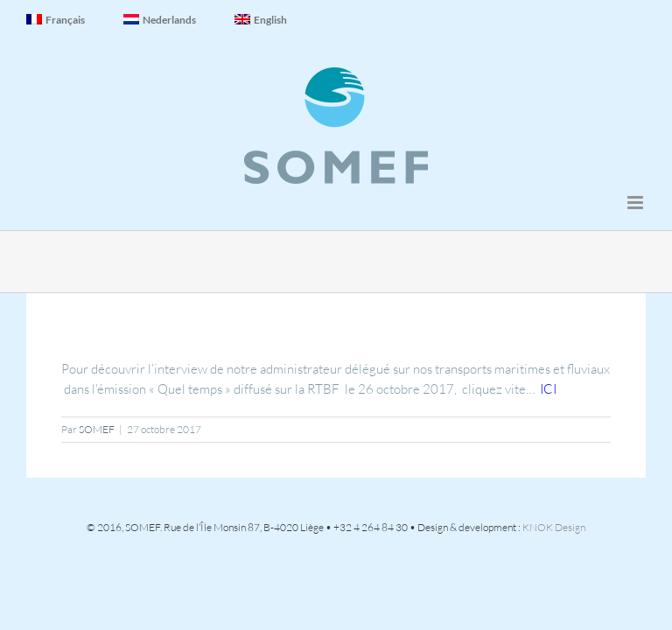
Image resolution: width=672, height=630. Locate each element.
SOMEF (97, 429)
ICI (548, 389)
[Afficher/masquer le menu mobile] (637, 203)
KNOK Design (554, 527)
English (261, 20)
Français (56, 20)
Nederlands (160, 20)
